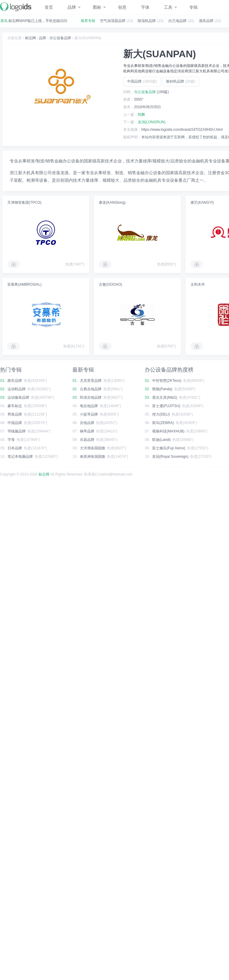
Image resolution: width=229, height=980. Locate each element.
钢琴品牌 (87, 431)
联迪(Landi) (161, 440)
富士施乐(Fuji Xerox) (169, 448)
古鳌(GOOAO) (110, 284)
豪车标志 (15, 406)
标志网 (30, 38)
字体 (145, 7)
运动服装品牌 (18, 397)
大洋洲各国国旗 (93, 448)
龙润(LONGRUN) (152, 122)
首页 (49, 7)
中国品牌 (142, 81)
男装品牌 (15, 414)
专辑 (193, 7)
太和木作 (198, 284)
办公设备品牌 (60, 38)
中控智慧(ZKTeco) (167, 381)
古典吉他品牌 (91, 389)
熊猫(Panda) (162, 389)
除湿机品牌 (147, 21)
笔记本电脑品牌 (20, 457)
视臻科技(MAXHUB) (168, 431)
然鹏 (141, 115)
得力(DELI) (161, 414)
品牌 (74, 7)
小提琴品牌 (89, 414)
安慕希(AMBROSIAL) (24, 284)
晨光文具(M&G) (165, 397)
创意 (122, 7)
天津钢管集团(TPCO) (24, 203)
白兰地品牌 (177, 21)
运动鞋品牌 (17, 389)
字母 (11, 440)
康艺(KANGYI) (202, 203)
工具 (171, 7)
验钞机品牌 (181, 81)
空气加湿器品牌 (113, 21)
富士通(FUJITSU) (166, 406)
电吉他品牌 (89, 406)
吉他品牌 (87, 423)
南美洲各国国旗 (93, 457)
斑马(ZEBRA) (163, 423)
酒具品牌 (206, 21)
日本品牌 (15, 448)
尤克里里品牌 (91, 381)
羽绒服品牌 (17, 431)
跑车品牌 (15, 381)
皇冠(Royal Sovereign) (170, 457)
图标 (99, 7)
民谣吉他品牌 (91, 397)
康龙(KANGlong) (112, 203)
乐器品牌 (87, 440)
